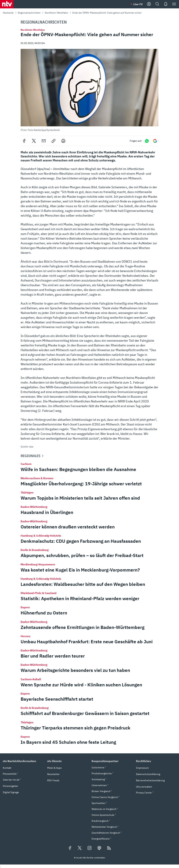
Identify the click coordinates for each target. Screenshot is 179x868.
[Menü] (174, 4)
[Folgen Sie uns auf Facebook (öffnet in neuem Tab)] (70, 848)
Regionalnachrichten (29, 13)
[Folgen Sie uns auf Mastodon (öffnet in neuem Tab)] (99, 848)
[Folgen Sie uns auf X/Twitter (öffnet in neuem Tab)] (80, 848)
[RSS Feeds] (109, 848)
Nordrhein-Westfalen (56, 13)
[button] (89, 90)
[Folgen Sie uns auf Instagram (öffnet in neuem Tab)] (89, 848)
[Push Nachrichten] (166, 4)
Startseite (8, 13)
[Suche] (157, 4)
